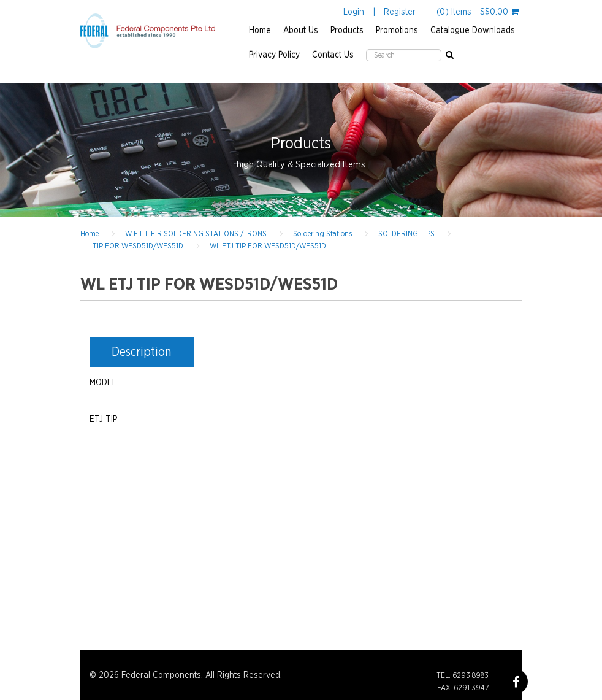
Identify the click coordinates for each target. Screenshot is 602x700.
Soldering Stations (322, 234)
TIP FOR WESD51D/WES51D (138, 246)
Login (354, 12)
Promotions (397, 31)
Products (347, 31)
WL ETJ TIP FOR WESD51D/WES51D (268, 246)
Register (400, 12)
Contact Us (333, 55)
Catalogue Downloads (473, 31)
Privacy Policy (274, 55)
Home (260, 31)
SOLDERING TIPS (406, 234)
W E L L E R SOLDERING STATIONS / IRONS (196, 234)
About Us (301, 31)
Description (141, 352)
